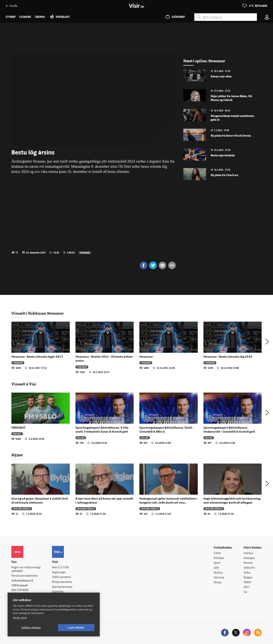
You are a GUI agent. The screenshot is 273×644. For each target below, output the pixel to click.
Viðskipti (219, 558)
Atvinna (248, 563)
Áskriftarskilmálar (62, 587)
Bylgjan (81, 438)
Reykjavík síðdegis (22, 509)
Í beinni (40, 17)
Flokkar (25, 17)
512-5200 (63, 568)
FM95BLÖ (18, 428)
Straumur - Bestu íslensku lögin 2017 (37, 357)
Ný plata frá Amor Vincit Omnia (231, 136)
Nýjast (17, 455)
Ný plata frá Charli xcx (224, 175)
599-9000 (23, 590)
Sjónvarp (219, 578)
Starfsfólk (58, 592)
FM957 (248, 583)
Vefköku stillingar (31, 628)
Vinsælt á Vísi (24, 384)
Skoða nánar (20, 618)
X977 (247, 587)
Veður (247, 573)
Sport (217, 563)
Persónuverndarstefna (25, 576)
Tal (245, 592)
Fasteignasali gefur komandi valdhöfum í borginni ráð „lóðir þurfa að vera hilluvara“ (168, 503)
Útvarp (218, 583)
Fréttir (217, 553)
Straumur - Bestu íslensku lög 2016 (228, 357)
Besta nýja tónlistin (223, 156)
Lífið (216, 568)
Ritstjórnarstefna (62, 582)
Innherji (248, 553)
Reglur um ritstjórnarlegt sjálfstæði (26, 569)
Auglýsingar (59, 573)
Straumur (85, 253)
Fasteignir (249, 558)
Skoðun (218, 573)
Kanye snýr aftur (221, 77)
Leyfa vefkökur (76, 628)
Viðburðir (249, 568)
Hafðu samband (61, 577)
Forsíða (11, 6)
